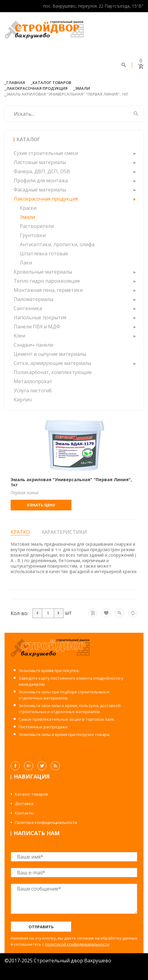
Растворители (37, 226)
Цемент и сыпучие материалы (50, 354)
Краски (28, 208)
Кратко (20, 532)
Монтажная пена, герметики (48, 290)
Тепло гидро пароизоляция (47, 281)
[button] (134, 153)
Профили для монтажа (41, 180)
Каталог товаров (52, 82)
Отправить (41, 927)
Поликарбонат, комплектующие (53, 372)
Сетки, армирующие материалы (52, 363)
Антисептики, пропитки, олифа (57, 244)
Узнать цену (41, 505)
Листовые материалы (40, 162)
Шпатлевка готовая (44, 254)
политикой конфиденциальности (77, 944)
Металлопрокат (33, 381)
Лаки (26, 263)
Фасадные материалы (40, 190)
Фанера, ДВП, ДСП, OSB (42, 171)
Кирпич (23, 400)
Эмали (83, 88)
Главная (16, 82)
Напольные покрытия (40, 317)
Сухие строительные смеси (46, 153)
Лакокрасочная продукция (37, 88)
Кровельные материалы (43, 272)
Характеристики (64, 532)
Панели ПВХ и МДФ (37, 327)
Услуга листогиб (33, 390)
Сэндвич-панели (33, 345)
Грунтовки (33, 235)
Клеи (19, 336)
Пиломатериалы (33, 299)
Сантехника (28, 308)
